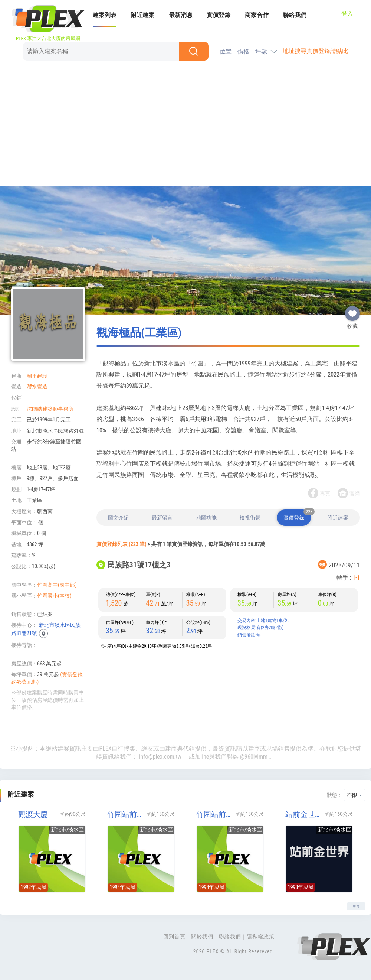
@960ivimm (254, 757)
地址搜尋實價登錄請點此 (315, 51)
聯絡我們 (295, 15)
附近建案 (142, 15)
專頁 (325, 494)
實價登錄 (219, 15)
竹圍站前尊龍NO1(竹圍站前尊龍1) (124, 814)
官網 (355, 494)
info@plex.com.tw (160, 757)
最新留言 (162, 518)
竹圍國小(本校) (54, 596)
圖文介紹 (118, 518)
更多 (356, 906)
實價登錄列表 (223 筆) (122, 544)
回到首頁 (174, 937)
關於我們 (202, 937)
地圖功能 (206, 518)
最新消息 (181, 15)
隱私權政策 (261, 937)
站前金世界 (302, 814)
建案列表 (105, 15)
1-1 (356, 578)
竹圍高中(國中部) (57, 585)
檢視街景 (250, 518)
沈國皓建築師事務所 (50, 409)
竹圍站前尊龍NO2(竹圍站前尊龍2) (213, 814)
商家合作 (257, 15)
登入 (347, 14)
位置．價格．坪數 (243, 51)
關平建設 (37, 376)
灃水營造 (37, 387)
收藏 (352, 310)
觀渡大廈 (33, 814)
